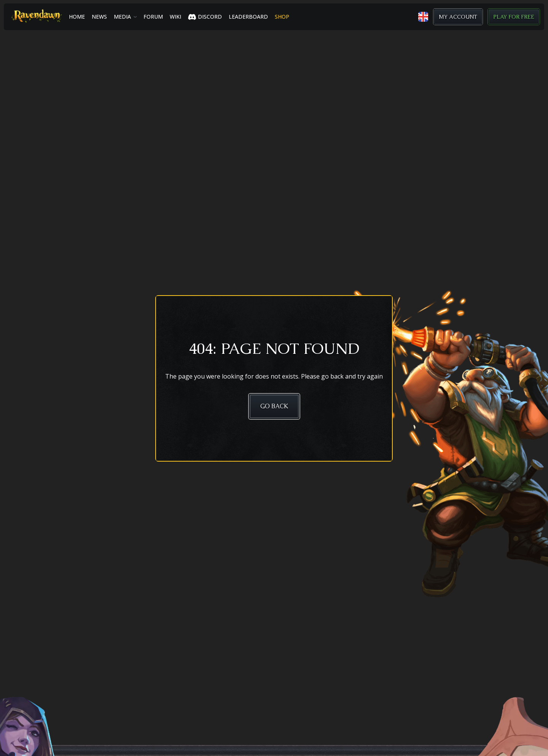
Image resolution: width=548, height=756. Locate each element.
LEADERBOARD (248, 17)
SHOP (282, 17)
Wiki (175, 17)
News (99, 17)
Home (77, 17)
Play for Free (514, 17)
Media (122, 17)
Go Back (274, 406)
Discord (205, 17)
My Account (458, 17)
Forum (153, 17)
